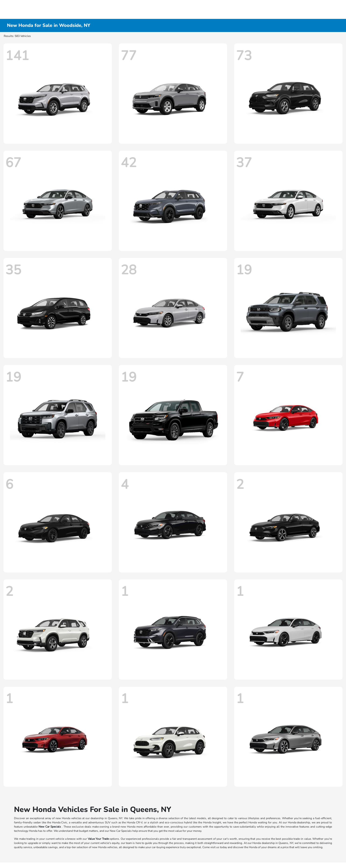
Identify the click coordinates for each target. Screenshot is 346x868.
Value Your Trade (98, 839)
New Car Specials (50, 827)
